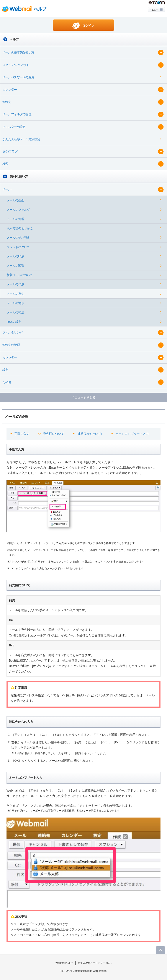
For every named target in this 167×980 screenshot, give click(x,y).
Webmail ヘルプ (24, 9)
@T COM (157, 3)
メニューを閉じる (83, 397)
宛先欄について (54, 434)
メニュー (154, 10)
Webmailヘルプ (65, 963)
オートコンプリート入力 (132, 434)
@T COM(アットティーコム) (95, 963)
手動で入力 (22, 434)
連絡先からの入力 (90, 434)
